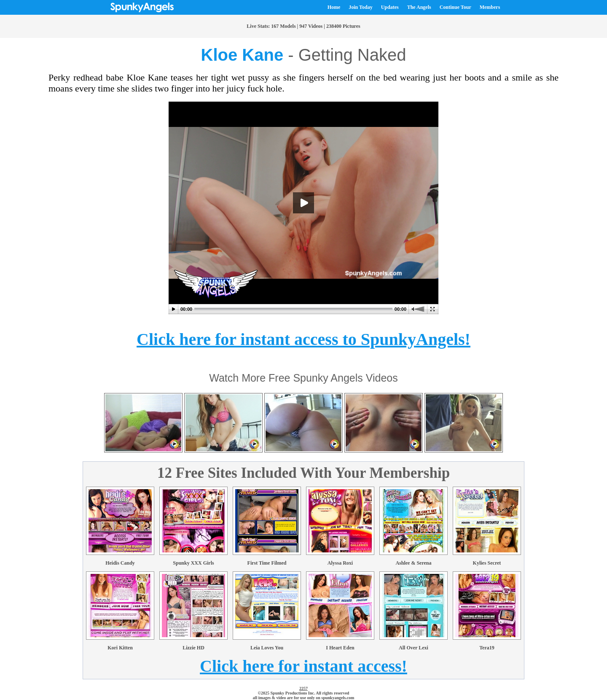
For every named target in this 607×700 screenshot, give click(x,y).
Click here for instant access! (303, 666)
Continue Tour (455, 7)
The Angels (419, 7)
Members (490, 7)
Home (334, 7)
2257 (303, 688)
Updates (390, 7)
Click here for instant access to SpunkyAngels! (303, 339)
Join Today (360, 7)
